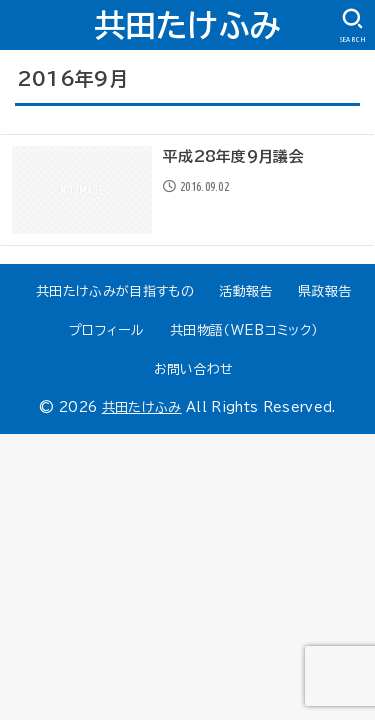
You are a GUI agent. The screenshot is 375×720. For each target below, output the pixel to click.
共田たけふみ (188, 25)
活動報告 (245, 291)
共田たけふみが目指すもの (115, 291)
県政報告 (324, 291)
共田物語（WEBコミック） (244, 330)
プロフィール (107, 330)
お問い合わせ (194, 369)
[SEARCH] (352, 26)
